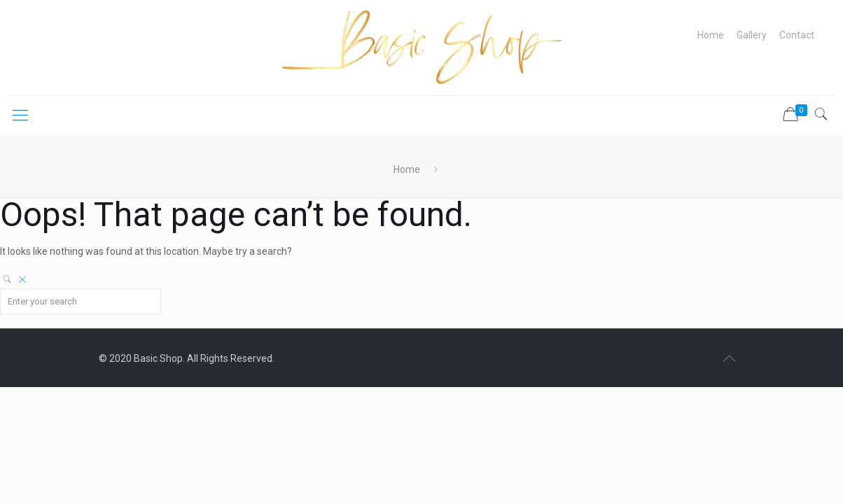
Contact (797, 35)
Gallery (752, 35)
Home (711, 35)
